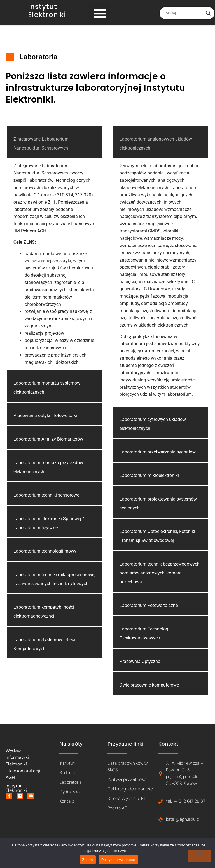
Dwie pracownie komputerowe (149, 691)
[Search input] (184, 17)
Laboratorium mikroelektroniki (149, 482)
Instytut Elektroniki (47, 14)
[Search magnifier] (208, 17)
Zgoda (88, 860)
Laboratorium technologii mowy (45, 558)
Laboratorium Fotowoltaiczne (149, 612)
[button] (100, 16)
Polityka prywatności (119, 860)
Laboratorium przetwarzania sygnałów (158, 458)
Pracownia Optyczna (140, 668)
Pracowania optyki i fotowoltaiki (45, 422)
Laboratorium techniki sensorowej (47, 502)
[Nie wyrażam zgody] (200, 856)
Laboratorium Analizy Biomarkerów (48, 446)
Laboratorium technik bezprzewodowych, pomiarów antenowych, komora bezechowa (160, 579)
